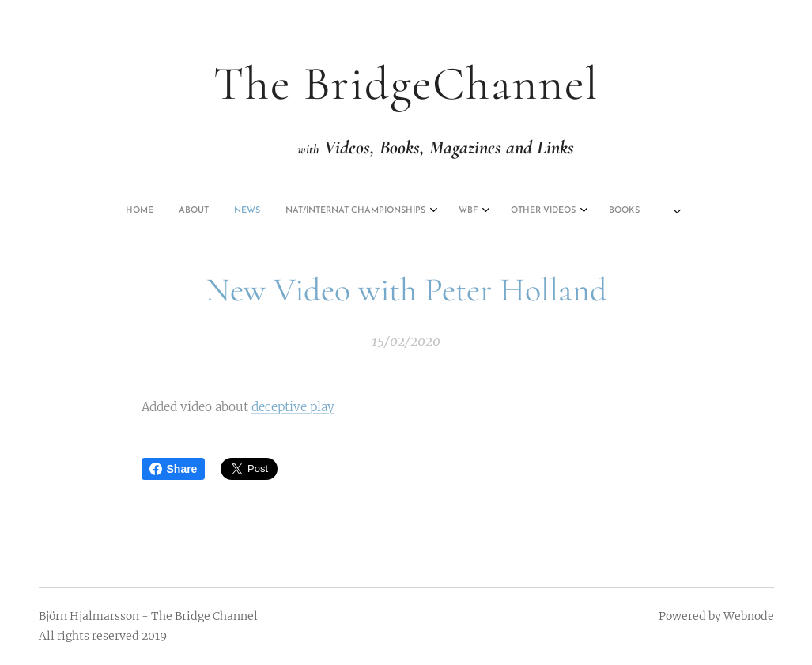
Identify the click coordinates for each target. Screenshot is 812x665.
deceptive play (293, 407)
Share (174, 469)
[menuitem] (287, 211)
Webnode (749, 616)
